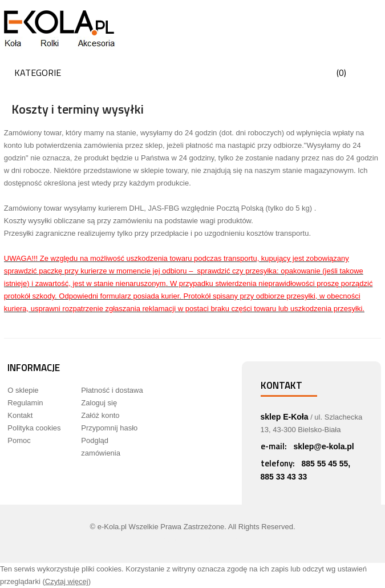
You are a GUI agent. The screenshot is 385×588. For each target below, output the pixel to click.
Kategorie (38, 73)
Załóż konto (100, 415)
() (341, 73)
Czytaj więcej (67, 581)
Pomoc (19, 440)
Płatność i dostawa (112, 390)
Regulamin (25, 403)
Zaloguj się (99, 403)
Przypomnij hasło (109, 428)
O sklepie (23, 390)
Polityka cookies (34, 428)
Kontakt (20, 415)
